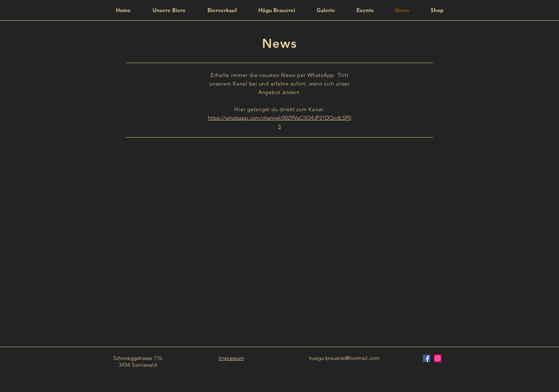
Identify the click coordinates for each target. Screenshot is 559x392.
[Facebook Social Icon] (427, 358)
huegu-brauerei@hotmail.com (344, 358)
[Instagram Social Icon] (438, 358)
